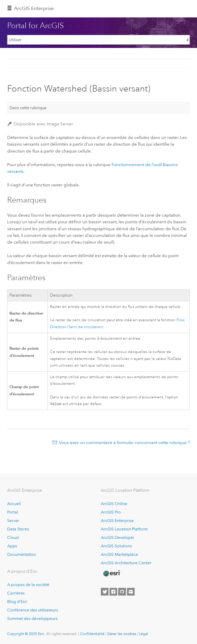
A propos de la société (28, 585)
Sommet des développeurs (32, 618)
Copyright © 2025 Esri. (26, 634)
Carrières (16, 593)
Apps (12, 546)
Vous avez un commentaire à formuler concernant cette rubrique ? (124, 443)
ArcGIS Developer (118, 537)
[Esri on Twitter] (105, 592)
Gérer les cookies (122, 634)
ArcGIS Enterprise (34, 8)
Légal (144, 634)
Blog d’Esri (17, 602)
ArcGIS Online (114, 504)
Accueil (14, 504)
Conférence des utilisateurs (33, 610)
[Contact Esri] (131, 592)
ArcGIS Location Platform (124, 529)
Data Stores (18, 529)
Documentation (22, 554)
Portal (13, 512)
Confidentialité (92, 634)
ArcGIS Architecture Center (126, 563)
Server (13, 521)
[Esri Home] (111, 573)
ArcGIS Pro (111, 512)
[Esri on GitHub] (122, 592)
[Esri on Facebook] (113, 592)
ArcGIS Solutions (116, 546)
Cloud (13, 537)
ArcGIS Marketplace (119, 554)
